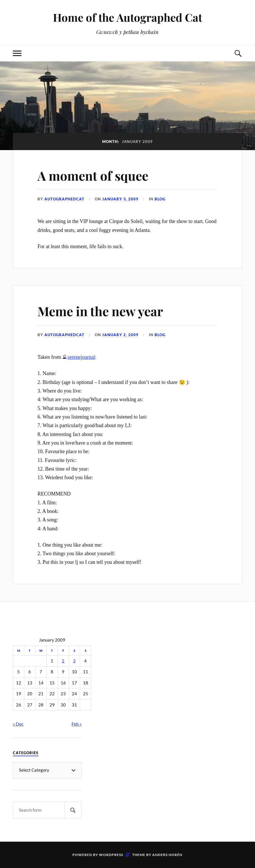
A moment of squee (93, 175)
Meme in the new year (100, 311)
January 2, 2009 (120, 335)
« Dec (18, 724)
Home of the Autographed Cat (127, 17)
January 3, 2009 (120, 199)
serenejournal (81, 357)
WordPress (111, 855)
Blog (160, 199)
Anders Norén (167, 855)
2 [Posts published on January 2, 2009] (63, 661)
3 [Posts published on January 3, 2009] (74, 661)
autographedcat (64, 199)
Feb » (77, 724)
